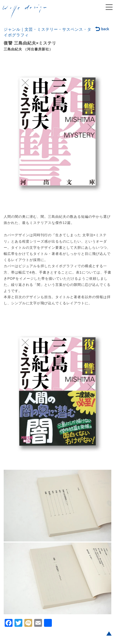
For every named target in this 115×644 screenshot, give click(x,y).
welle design (25, 12)
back (102, 29)
